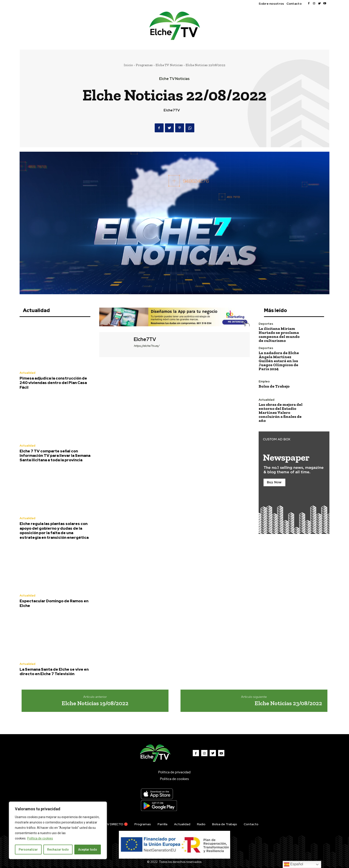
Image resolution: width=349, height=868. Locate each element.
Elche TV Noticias (169, 65)
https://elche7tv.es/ (147, 346)
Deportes (266, 324)
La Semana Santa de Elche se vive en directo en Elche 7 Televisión (54, 672)
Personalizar (28, 850)
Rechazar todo (58, 850)
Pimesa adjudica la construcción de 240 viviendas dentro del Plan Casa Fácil (53, 383)
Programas (144, 65)
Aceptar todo (88, 850)
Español (294, 864)
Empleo (264, 381)
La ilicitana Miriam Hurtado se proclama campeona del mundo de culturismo (279, 335)
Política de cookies (40, 838)
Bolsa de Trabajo (274, 386)
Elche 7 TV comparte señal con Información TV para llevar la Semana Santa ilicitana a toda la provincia (55, 456)
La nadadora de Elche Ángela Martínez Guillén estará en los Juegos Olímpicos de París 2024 (279, 361)
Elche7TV (172, 110)
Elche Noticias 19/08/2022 (95, 703)
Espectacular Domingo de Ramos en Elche (54, 603)
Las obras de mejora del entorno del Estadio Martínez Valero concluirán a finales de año (281, 413)
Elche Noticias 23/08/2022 (288, 703)
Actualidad (27, 373)
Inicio (128, 65)
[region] (58, 830)
